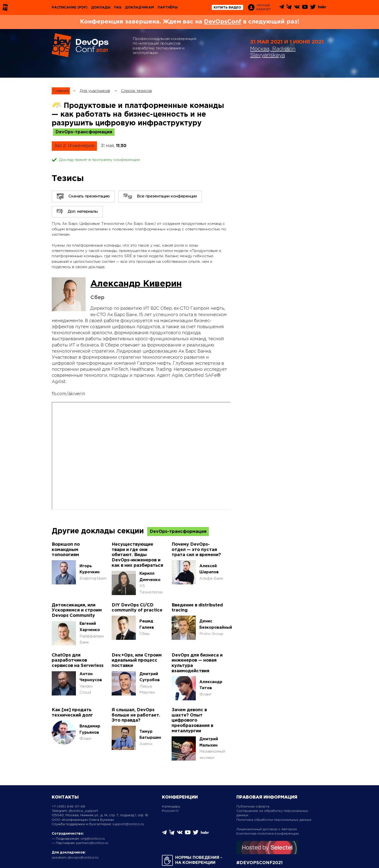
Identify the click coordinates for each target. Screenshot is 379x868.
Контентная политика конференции (268, 834)
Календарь (171, 807)
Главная (61, 91)
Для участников (95, 91)
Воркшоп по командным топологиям (66, 550)
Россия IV (170, 811)
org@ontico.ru (93, 839)
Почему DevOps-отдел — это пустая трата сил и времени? (196, 550)
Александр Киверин (136, 284)
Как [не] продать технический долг (72, 713)
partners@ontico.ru (92, 843)
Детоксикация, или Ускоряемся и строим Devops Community (77, 610)
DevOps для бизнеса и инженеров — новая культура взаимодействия (197, 663)
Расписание (64, 8)
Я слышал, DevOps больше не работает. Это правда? (136, 715)
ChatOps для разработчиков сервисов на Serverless (78, 660)
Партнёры (168, 8)
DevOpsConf (223, 22)
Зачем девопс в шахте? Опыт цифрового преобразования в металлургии (192, 720)
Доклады (101, 8)
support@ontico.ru (128, 824)
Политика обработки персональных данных (274, 820)
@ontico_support (83, 811)
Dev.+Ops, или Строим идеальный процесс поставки (137, 660)
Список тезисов (136, 91)
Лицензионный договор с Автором (267, 829)
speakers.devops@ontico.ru (75, 858)
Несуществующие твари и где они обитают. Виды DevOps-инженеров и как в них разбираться (137, 555)
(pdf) (82, 8)
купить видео (227, 8)
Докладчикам (139, 8)
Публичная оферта (253, 807)
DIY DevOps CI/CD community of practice (137, 608)
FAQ (118, 8)
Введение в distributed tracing (197, 608)
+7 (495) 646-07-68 (69, 807)
